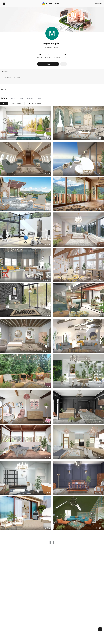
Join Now (98, 4)
